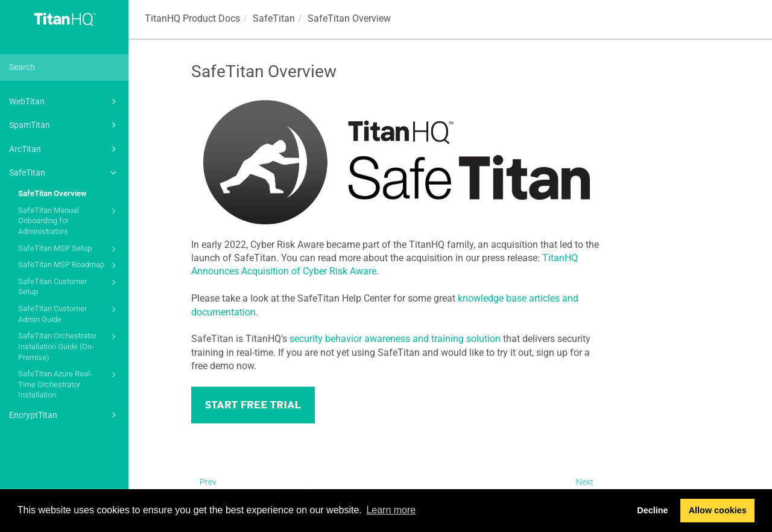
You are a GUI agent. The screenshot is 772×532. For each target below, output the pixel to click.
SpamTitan (65, 125)
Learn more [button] (391, 510)
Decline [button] (652, 510)
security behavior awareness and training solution (395, 339)
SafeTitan (65, 173)
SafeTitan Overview (52, 193)
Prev (208, 482)
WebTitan (65, 101)
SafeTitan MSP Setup (69, 249)
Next (585, 482)
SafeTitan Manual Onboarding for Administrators (69, 220)
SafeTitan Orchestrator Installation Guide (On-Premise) (69, 346)
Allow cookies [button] (718, 510)
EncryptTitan (65, 415)
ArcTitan (65, 149)
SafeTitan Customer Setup (69, 286)
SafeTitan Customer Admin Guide (69, 313)
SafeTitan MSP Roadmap (69, 265)
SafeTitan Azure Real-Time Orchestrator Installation (69, 384)
